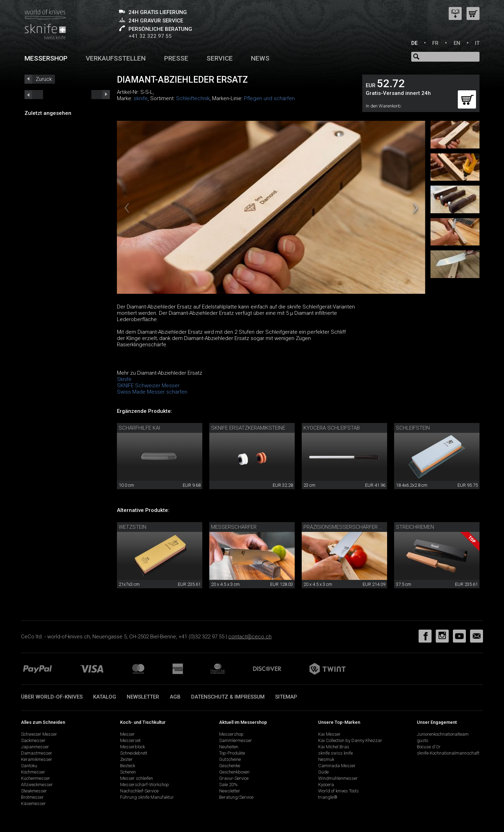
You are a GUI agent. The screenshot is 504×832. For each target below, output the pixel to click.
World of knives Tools (338, 791)
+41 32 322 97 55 (150, 36)
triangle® (328, 797)
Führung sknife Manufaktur (147, 797)
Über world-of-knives (52, 697)
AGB (175, 697)
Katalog (105, 697)
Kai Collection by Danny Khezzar (350, 740)
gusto (422, 740)
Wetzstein (132, 527)
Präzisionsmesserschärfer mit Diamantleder (365, 527)
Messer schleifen (136, 778)
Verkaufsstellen (116, 58)
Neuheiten (229, 747)
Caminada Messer (337, 766)
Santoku (29, 766)
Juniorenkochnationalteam (443, 734)
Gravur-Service (234, 778)
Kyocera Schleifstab (332, 428)
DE (414, 43)
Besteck (128, 766)
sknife (141, 98)
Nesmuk (326, 759)
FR (435, 43)
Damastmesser (37, 753)
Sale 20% (228, 785)
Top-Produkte (232, 753)
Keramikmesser (37, 759)
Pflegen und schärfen (269, 98)
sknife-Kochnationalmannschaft (448, 753)
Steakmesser (34, 791)
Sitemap (286, 697)
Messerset (130, 740)
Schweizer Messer (39, 734)
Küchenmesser (36, 778)
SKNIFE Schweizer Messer (148, 386)
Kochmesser (33, 772)
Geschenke (230, 766)
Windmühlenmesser (338, 778)
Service (220, 58)
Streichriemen (415, 527)
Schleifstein (413, 428)
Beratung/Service (236, 797)
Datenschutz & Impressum (228, 697)
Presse (176, 58)
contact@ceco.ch (250, 637)
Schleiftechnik (193, 98)
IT (477, 43)
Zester (126, 759)
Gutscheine (230, 759)
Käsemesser (33, 803)
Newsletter (143, 697)
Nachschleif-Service (139, 791)
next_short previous (34, 95)
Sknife (124, 379)
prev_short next (101, 95)
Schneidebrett (134, 753)
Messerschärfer (234, 527)
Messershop (46, 58)
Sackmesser (33, 740)
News (260, 58)
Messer (127, 734)
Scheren (128, 772)
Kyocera (326, 785)
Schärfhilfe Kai (139, 428)
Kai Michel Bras (334, 747)
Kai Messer (329, 734)
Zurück (44, 79)
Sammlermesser (236, 740)
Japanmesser (35, 747)
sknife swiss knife (335, 753)
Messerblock (132, 747)
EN (457, 43)
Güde (323, 772)
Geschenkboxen (234, 772)
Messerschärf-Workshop (145, 785)
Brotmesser (32, 797)
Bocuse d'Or (429, 747)
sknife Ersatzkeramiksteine (248, 428)
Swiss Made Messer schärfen (152, 392)
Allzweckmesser (37, 785)
